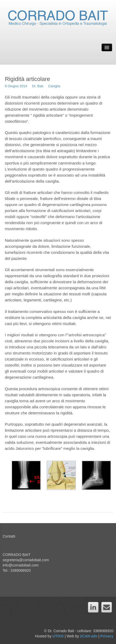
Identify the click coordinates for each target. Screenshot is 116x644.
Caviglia (54, 86)
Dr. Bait (38, 86)
